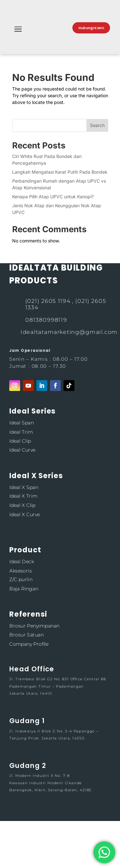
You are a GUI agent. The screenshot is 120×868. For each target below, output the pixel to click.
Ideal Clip (20, 441)
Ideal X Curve (24, 514)
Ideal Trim (21, 432)
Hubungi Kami (91, 28)
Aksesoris (20, 570)
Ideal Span (21, 423)
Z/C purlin (21, 579)
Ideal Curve (22, 450)
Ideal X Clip (22, 505)
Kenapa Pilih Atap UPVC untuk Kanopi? (53, 197)
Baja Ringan (24, 589)
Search (97, 125)
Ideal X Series (36, 475)
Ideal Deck (22, 561)
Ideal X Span (24, 487)
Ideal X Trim (23, 496)
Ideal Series (32, 411)
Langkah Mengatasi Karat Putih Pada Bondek (60, 172)
